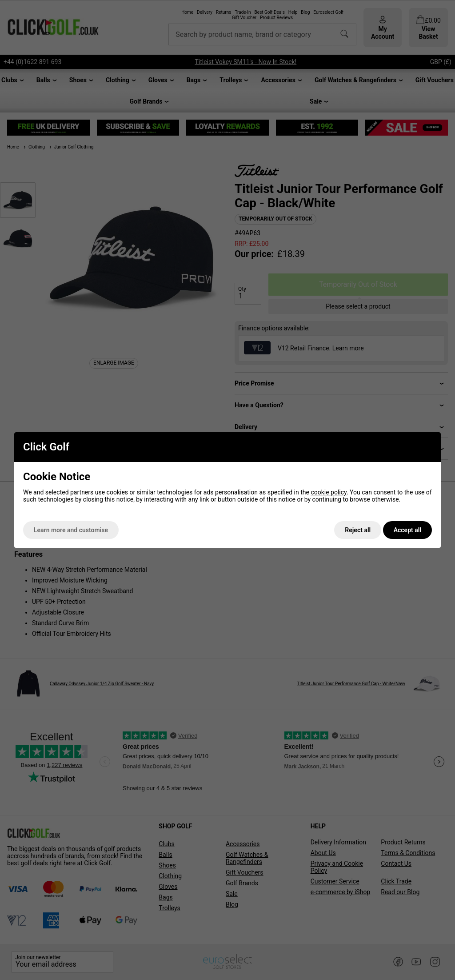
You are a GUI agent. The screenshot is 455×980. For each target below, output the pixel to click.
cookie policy (329, 492)
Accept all (407, 530)
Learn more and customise (71, 530)
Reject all (358, 530)
